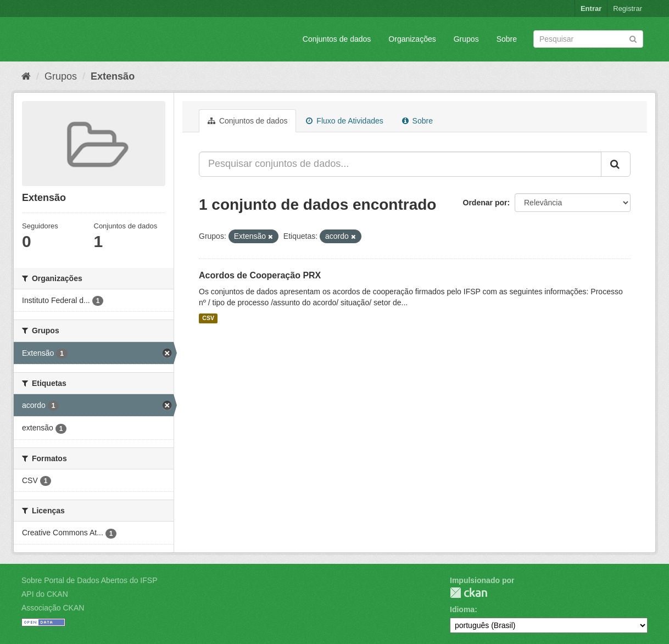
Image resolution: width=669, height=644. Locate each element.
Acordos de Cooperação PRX (260, 275)
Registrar (628, 9)
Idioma (462, 609)
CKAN (469, 593)
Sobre (507, 39)
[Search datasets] (588, 39)
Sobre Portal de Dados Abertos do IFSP (89, 580)
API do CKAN (45, 594)
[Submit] (633, 38)
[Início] (26, 76)
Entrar (591, 9)
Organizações (412, 39)
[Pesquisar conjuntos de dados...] (400, 164)
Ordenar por (485, 203)
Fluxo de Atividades (344, 121)
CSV (208, 318)
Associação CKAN (53, 608)
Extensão (113, 76)
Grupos (466, 39)
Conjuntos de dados (337, 39)
